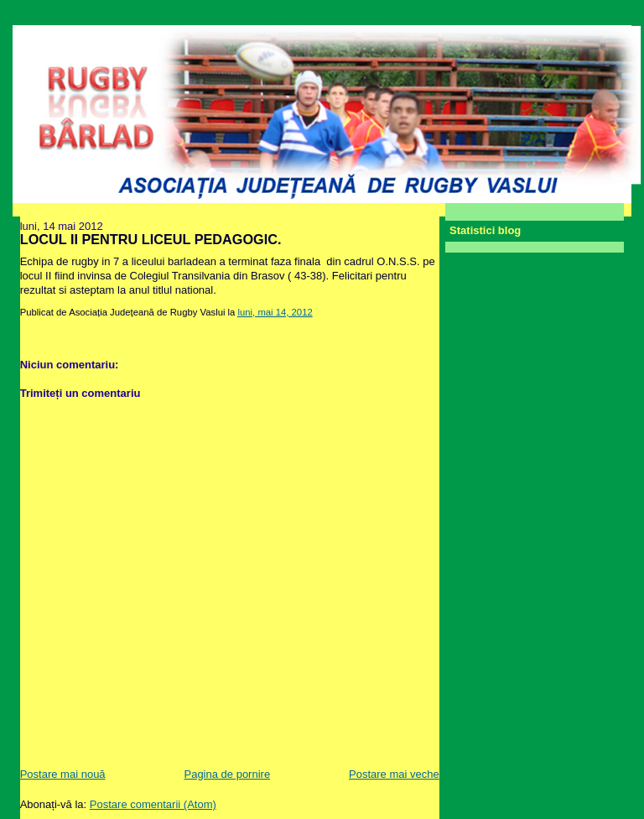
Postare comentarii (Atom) (153, 804)
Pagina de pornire (227, 774)
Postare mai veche (394, 774)
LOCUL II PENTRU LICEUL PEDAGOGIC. (151, 239)
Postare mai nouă (63, 774)
